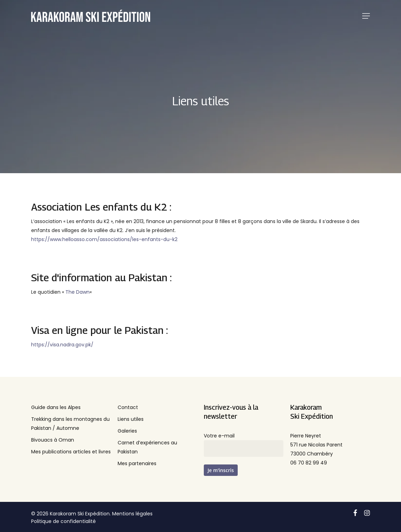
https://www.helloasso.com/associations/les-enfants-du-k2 (104, 239)
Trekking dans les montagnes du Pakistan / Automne (70, 424)
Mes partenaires (137, 463)
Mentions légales (132, 514)
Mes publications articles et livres (71, 452)
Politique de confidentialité (63, 521)
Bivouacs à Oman (53, 440)
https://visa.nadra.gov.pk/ (62, 345)
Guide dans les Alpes (56, 407)
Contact (128, 407)
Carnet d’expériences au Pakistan (147, 447)
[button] (366, 16)
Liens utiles (131, 419)
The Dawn (78, 292)
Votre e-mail (244, 445)
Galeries (127, 431)
